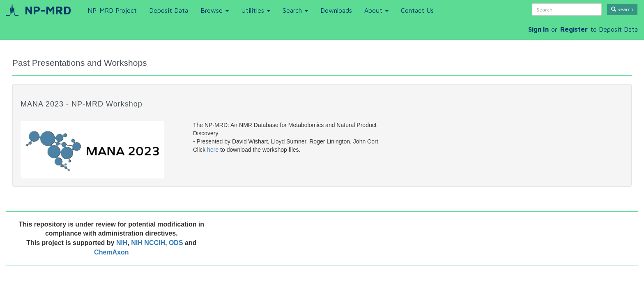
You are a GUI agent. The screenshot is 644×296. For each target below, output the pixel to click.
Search (295, 10)
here (213, 150)
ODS (177, 243)
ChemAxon (111, 252)
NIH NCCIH (148, 243)
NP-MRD (48, 10)
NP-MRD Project (112, 10)
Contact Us (417, 10)
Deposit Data (169, 10)
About (376, 10)
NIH (122, 243)
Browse (215, 10)
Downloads (336, 10)
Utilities (256, 10)
